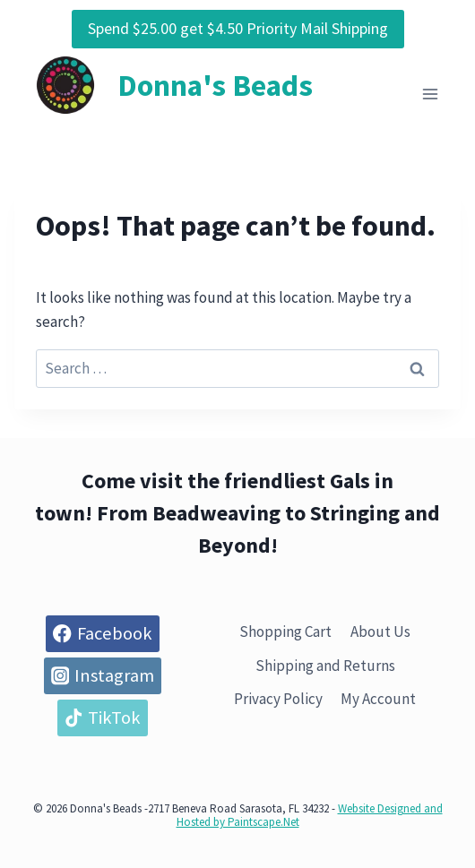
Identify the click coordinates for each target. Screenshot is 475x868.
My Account (378, 699)
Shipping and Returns (325, 666)
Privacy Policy (278, 699)
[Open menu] (430, 95)
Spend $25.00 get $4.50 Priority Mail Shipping (238, 28)
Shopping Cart (285, 632)
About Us (380, 632)
